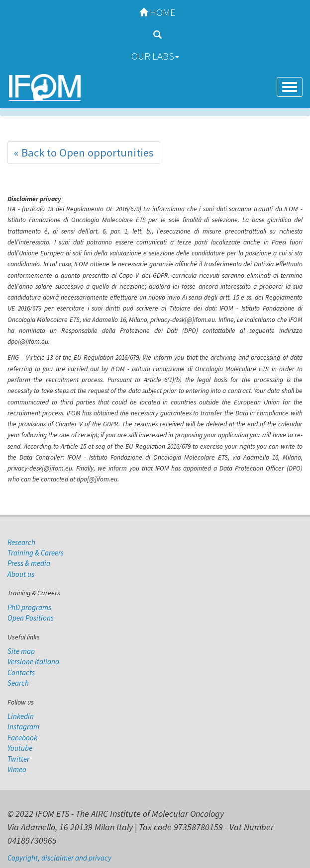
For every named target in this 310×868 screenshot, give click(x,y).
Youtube (20, 748)
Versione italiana (33, 662)
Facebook (22, 738)
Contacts (21, 672)
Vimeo (17, 769)
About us (21, 574)
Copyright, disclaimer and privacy (59, 858)
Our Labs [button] (155, 56)
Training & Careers (36, 553)
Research (21, 542)
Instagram (23, 727)
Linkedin (21, 716)
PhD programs (29, 607)
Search (18, 683)
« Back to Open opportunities (84, 153)
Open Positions (31, 618)
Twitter (18, 759)
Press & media (29, 563)
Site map (21, 651)
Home (155, 12)
